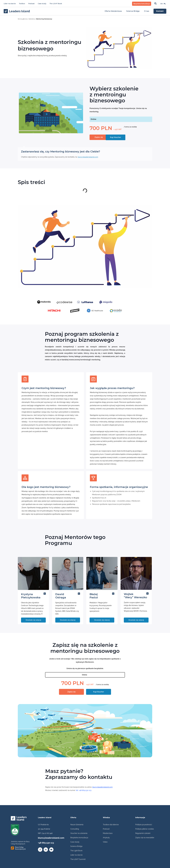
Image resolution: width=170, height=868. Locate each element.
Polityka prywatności (144, 825)
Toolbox (22, 4)
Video (105, 842)
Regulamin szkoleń (143, 833)
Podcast (31, 4)
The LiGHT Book (56, 4)
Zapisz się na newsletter (145, 838)
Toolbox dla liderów (111, 825)
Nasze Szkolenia (77, 825)
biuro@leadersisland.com (88, 157)
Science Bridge (76, 846)
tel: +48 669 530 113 (84, 790)
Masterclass (108, 833)
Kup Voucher (99, 692)
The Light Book (76, 851)
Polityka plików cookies (145, 829)
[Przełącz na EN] (162, 4)
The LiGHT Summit (78, 859)
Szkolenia (33, 19)
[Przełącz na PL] (165, 4)
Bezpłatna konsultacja (79, 838)
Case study (42, 4)
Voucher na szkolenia (79, 833)
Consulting (75, 829)
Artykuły (106, 838)
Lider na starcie (10, 4)
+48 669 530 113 (44, 842)
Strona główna (23, 19)
